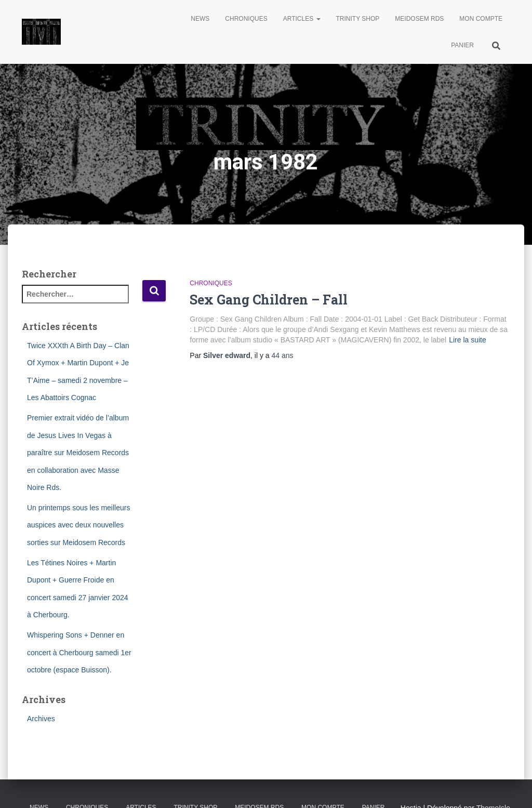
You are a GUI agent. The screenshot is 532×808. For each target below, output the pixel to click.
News (200, 19)
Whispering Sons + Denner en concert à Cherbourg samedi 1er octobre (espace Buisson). (79, 652)
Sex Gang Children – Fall (269, 300)
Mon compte (481, 19)
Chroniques (246, 19)
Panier (462, 45)
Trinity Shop (358, 19)
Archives (41, 719)
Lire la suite (468, 340)
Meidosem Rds (419, 19)
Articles (302, 19)
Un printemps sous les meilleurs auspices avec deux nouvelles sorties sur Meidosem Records (78, 525)
